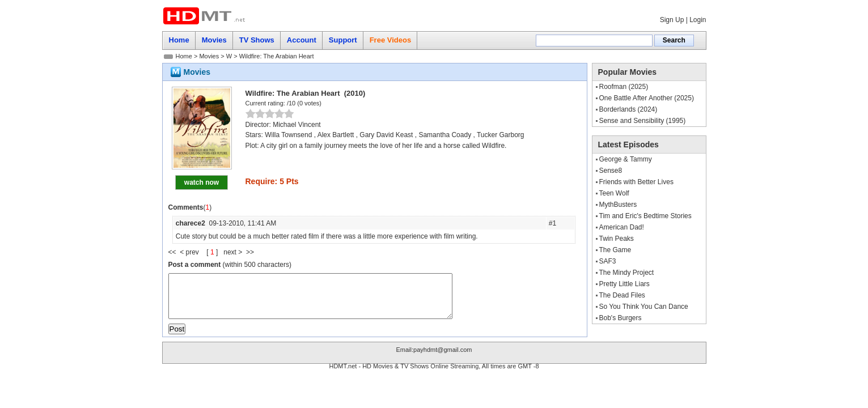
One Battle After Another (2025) (647, 98)
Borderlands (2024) (628, 109)
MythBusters (618, 205)
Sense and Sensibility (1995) (643, 121)
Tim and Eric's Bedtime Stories (645, 216)
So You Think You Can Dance (644, 307)
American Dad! (622, 227)
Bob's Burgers (621, 318)
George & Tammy (626, 159)
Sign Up (672, 20)
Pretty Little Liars (624, 284)
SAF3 (608, 261)
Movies (209, 56)
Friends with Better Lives (636, 182)
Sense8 (611, 171)
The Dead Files (622, 295)
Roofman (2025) (624, 87)
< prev (190, 252)
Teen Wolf (614, 193)
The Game (615, 250)
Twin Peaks (617, 239)
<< (174, 252)
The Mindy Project (627, 273)
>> (250, 252)
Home (184, 56)
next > (235, 252)
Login (698, 20)
